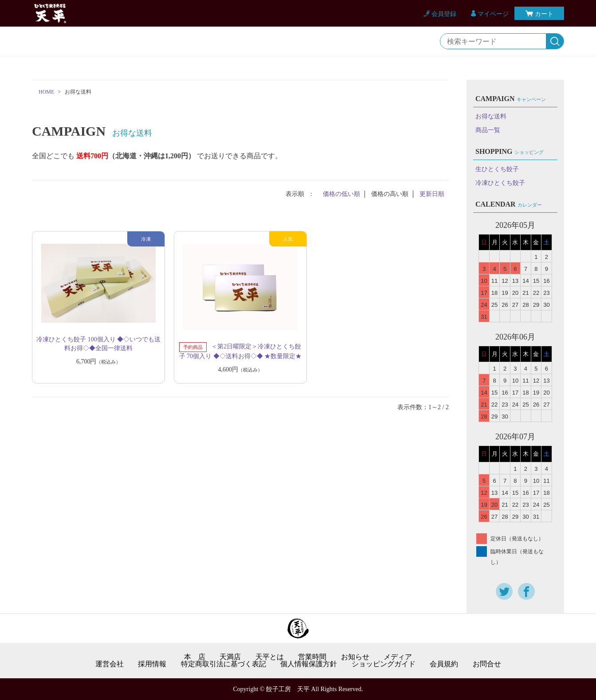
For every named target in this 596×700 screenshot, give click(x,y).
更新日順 (432, 194)
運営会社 (110, 664)
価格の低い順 (341, 194)
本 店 (195, 657)
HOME (46, 92)
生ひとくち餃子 (497, 169)
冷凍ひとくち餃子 (500, 183)
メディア (398, 657)
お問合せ (487, 664)
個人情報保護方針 (309, 664)
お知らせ (355, 657)
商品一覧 (488, 130)
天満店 (230, 657)
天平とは (270, 657)
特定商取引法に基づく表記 (223, 664)
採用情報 (152, 664)
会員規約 (444, 664)
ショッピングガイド (384, 664)
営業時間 (312, 657)
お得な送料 (491, 116)
